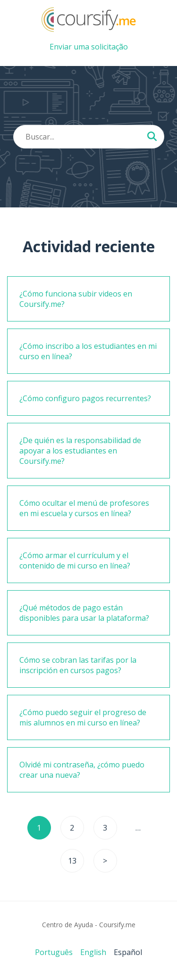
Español (128, 952)
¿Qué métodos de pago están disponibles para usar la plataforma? (84, 613)
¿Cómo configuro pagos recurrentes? (85, 398)
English (93, 952)
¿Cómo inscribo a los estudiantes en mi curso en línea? (88, 351)
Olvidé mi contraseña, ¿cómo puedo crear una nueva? (82, 770)
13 (72, 861)
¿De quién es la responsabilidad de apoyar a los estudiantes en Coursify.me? (80, 451)
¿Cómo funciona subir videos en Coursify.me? (76, 299)
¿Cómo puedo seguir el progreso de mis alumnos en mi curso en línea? (83, 717)
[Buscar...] (152, 137)
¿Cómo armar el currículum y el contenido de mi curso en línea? (75, 560)
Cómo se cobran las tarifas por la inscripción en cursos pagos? (78, 665)
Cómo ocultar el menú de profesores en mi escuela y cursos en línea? (84, 508)
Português (54, 952)
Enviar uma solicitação (89, 47)
